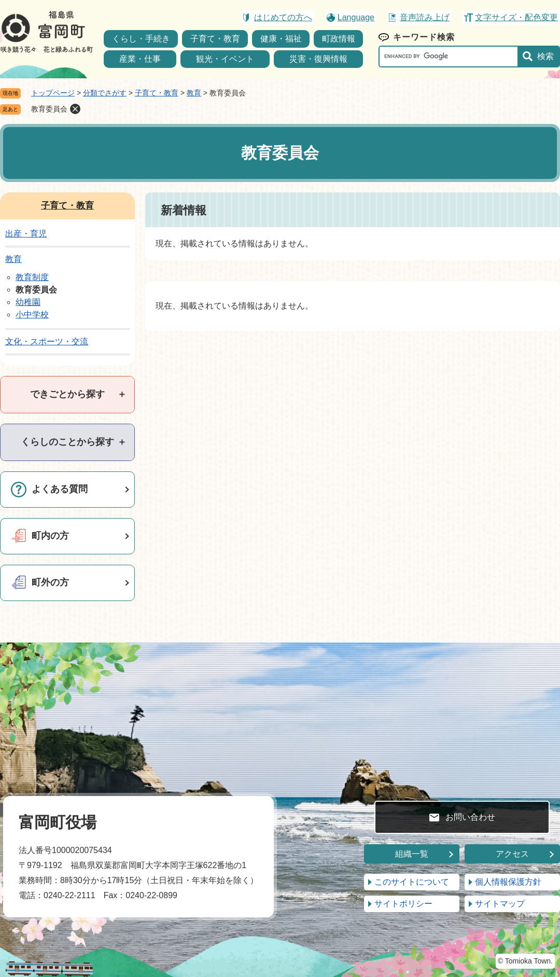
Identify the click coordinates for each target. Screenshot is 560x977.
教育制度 (32, 277)
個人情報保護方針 (508, 882)
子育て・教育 (215, 39)
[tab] (67, 395)
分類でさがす (105, 93)
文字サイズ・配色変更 (516, 17)
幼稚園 (28, 302)
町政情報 (339, 39)
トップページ (53, 93)
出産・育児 (26, 234)
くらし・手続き (141, 39)
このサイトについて (412, 882)
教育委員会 (49, 109)
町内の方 (50, 536)
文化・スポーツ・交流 (47, 341)
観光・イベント (225, 59)
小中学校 (32, 315)
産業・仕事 (140, 59)
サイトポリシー (403, 904)
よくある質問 (60, 489)
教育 (194, 93)
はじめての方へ (283, 17)
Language (356, 17)
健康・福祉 (281, 39)
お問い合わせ (470, 817)
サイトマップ (500, 904)
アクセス (512, 854)
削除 (75, 109)
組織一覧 (412, 854)
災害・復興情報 (318, 59)
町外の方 (50, 582)
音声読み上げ (425, 17)
